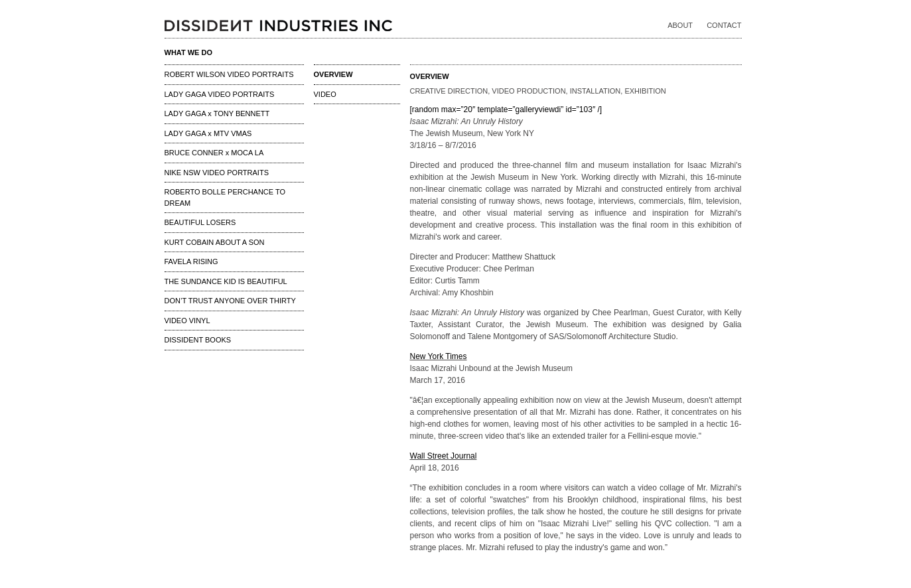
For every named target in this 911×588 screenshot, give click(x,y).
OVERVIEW (333, 74)
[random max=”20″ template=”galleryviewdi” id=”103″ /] (506, 110)
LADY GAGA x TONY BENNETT (217, 113)
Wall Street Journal (444, 456)
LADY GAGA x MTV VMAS (208, 133)
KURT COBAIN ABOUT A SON (215, 242)
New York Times (439, 356)
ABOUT (680, 25)
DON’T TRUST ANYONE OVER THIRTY (230, 301)
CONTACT (724, 25)
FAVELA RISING (191, 261)
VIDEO (325, 94)
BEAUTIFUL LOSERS (200, 222)
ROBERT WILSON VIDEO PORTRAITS (229, 74)
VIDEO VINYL (187, 321)
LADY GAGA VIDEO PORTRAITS (220, 94)
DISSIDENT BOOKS (198, 340)
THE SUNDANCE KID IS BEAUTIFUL (226, 281)
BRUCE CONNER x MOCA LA (214, 153)
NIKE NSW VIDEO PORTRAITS (217, 173)
